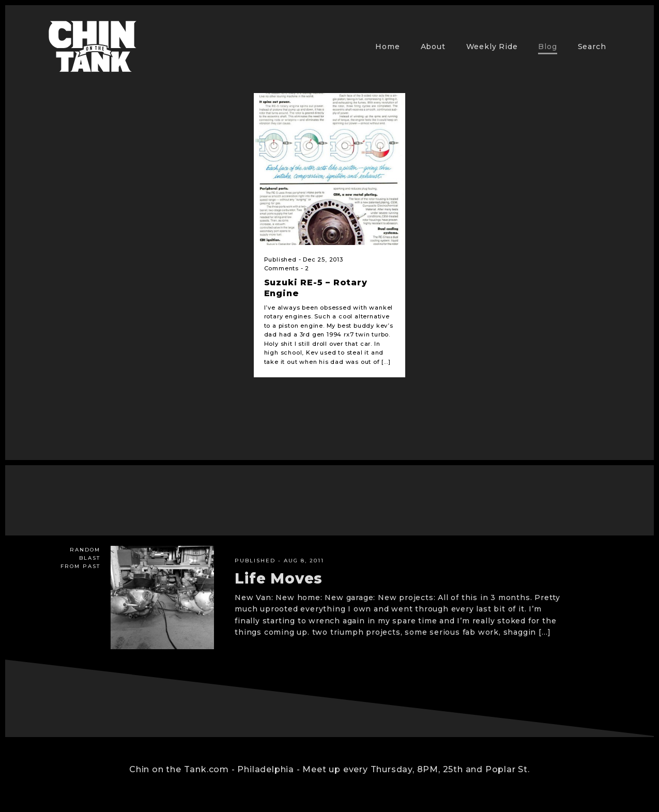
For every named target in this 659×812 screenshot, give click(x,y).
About (433, 47)
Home (387, 47)
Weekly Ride (492, 47)
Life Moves (279, 578)
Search (592, 47)
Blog (547, 47)
